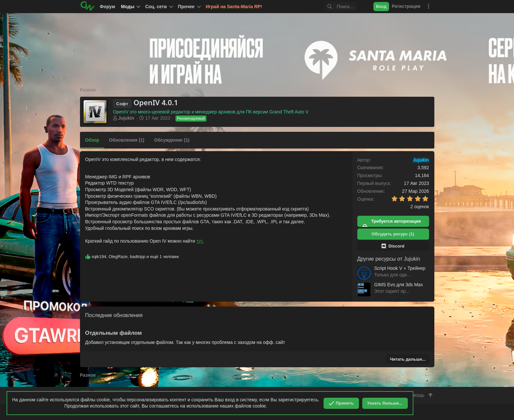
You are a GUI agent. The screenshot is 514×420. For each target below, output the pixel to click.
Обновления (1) (127, 140)
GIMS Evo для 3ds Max (399, 285)
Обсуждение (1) (172, 140)
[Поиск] (331, 7)
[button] (159, 7)
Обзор (92, 140)
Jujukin (126, 118)
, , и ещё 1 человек (135, 257)
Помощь (415, 395)
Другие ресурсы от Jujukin (389, 259)
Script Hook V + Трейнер (400, 268)
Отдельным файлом (114, 333)
